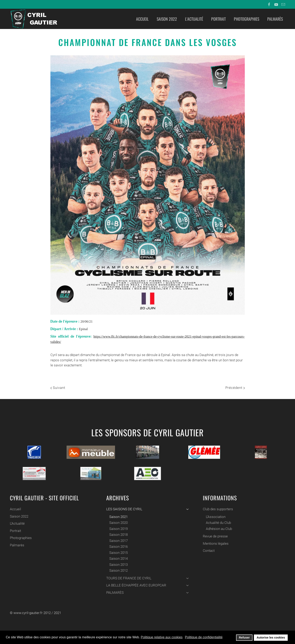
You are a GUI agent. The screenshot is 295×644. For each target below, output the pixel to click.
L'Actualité (194, 19)
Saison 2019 (118, 529)
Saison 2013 (118, 565)
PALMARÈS (147, 593)
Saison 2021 (118, 517)
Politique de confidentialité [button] (204, 637)
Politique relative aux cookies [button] (162, 637)
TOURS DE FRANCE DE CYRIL (147, 578)
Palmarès (275, 19)
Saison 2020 (118, 523)
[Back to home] (33, 19)
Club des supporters (217, 509)
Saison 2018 (118, 535)
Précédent (235, 388)
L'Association (215, 517)
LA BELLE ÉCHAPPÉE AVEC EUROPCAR (147, 585)
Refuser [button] (244, 638)
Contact (208, 551)
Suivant (58, 388)
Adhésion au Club (218, 529)
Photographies (247, 19)
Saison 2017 (118, 541)
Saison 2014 (118, 558)
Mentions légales (215, 543)
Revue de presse (215, 536)
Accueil (142, 19)
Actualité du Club (218, 523)
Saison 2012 (118, 570)
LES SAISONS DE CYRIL (147, 509)
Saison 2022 (167, 19)
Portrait (218, 19)
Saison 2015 (118, 553)
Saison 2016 (118, 547)
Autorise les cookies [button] (271, 638)
